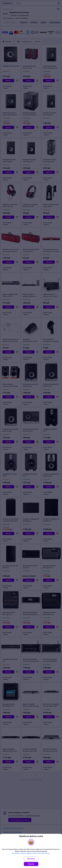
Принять (31, 864)
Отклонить (31, 859)
